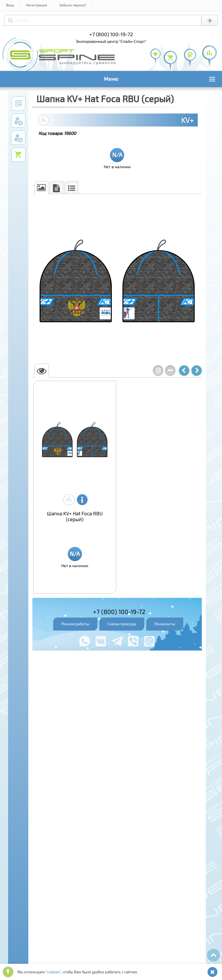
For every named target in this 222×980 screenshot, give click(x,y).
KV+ (187, 120)
